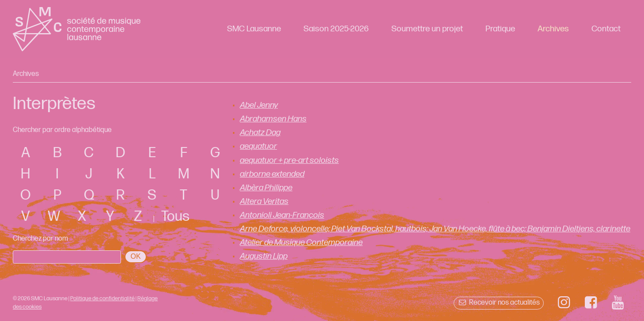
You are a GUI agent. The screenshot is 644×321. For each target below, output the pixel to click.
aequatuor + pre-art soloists (289, 160)
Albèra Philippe (266, 188)
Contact (606, 29)
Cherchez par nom (40, 239)
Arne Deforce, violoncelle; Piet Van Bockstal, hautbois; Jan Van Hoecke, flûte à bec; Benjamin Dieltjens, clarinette (435, 229)
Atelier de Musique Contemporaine (301, 243)
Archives (553, 29)
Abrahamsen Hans (273, 119)
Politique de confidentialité (102, 298)
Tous (175, 217)
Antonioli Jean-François (282, 215)
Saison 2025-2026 (336, 29)
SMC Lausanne (254, 29)
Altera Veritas (264, 202)
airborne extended (272, 174)
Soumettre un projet (427, 29)
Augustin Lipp (264, 256)
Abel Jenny (259, 105)
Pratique (500, 29)
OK (136, 256)
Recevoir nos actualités (498, 303)
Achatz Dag (260, 133)
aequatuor (258, 146)
